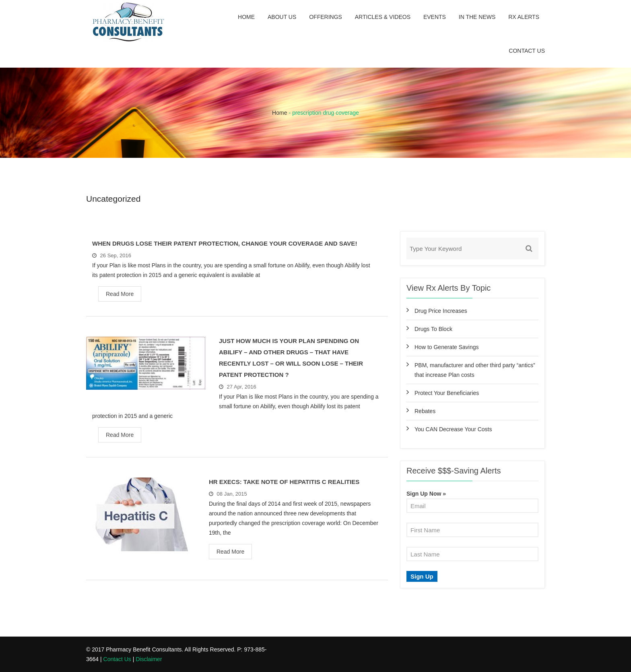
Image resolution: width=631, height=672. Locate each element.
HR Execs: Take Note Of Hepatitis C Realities (284, 482)
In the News (477, 17)
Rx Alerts (524, 17)
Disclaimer (149, 659)
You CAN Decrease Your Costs (453, 429)
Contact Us (527, 51)
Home (246, 17)
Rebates (425, 411)
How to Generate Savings (447, 347)
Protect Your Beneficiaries (447, 393)
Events (435, 17)
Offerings (326, 17)
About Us (282, 17)
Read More (120, 294)
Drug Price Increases (441, 311)
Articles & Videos (383, 17)
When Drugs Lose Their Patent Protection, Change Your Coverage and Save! (225, 243)
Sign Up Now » (426, 494)
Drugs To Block (433, 329)
